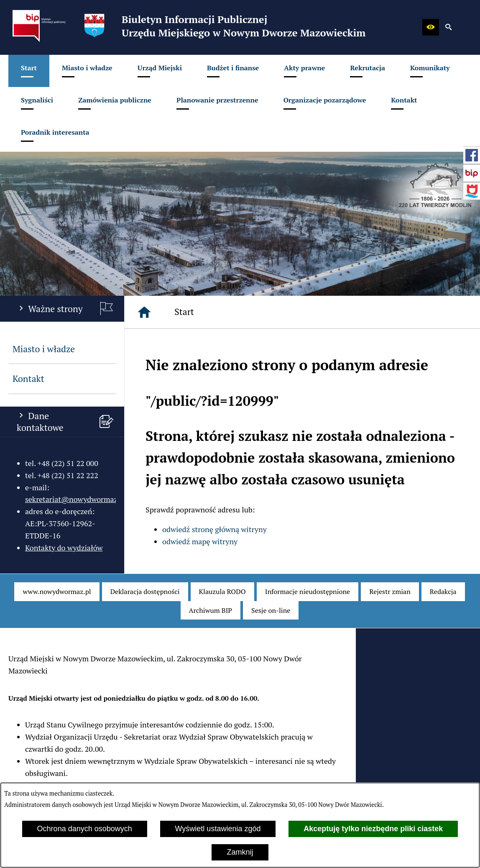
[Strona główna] (144, 312)
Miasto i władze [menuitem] (44, 349)
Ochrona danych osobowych (85, 829)
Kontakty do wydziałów (64, 548)
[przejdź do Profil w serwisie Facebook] (472, 155)
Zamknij (240, 852)
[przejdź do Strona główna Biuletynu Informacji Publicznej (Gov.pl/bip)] (472, 173)
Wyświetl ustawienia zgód (218, 829)
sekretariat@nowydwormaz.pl (76, 499)
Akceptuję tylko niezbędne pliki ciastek (373, 829)
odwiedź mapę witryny (200, 541)
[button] (431, 27)
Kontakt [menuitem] (28, 379)
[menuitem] (29, 71)
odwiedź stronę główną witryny (214, 529)
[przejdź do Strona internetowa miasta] (472, 191)
